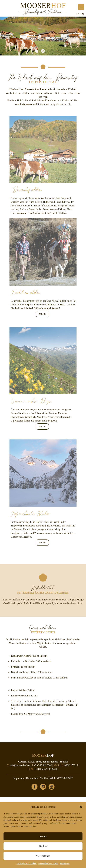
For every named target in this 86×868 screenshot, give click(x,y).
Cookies (44, 778)
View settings (43, 856)
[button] (81, 807)
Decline (43, 846)
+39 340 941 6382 (43, 765)
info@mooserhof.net (20, 765)
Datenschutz (32, 778)
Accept (43, 836)
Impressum (65, 863)
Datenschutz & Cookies (27, 863)
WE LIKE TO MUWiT (61, 778)
